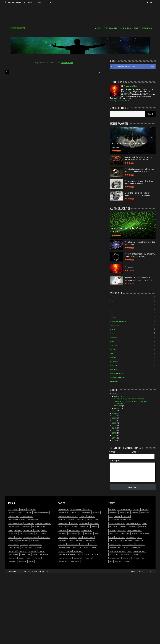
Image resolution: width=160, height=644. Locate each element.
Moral (69, 551)
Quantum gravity (133, 523)
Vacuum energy (115, 558)
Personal (88, 558)
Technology (135, 548)
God (96, 520)
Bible (11, 530)
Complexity (35, 541)
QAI (111, 516)
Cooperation (27, 548)
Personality (64, 561)
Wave (143, 558)
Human (75, 527)
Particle (95, 555)
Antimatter (13, 516)
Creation (12, 551)
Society (134, 534)
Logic (71, 541)
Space (112, 537)
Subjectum (139, 541)
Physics (112, 509)
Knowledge (73, 534)
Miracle (86, 548)
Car (21, 534)
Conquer (24, 544)
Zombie (126, 561)
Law (97, 534)
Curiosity (32, 551)
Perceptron (78, 558)
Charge (19, 537)
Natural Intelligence (67, 555)
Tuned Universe (140, 551)
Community (45, 537)
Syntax (125, 548)
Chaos (11, 537)
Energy (31, 561)
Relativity (113, 527)
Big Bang (18, 530)
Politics (145, 509)
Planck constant (124, 509)
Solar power (145, 534)
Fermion (62, 520)
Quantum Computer (117, 523)
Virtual (136, 558)
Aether (23, 509)
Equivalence (64, 513)
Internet (63, 534)
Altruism (28, 513)
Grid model (94, 523)
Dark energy (13, 555)
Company (12, 541)
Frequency (81, 520)
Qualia (117, 516)
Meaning (84, 544)
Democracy (44, 555)
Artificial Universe (16, 523)
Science (112, 530)
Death (35, 555)
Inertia (95, 527)
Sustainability (128, 544)
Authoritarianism (43, 523)
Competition (23, 541)
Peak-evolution (65, 558)
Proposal (135, 513)
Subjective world (126, 541)
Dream (22, 558)
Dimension (13, 558)
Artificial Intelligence (17, 520)
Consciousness (36, 544)
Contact (49, 2)
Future (90, 520)
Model (94, 548)
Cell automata (41, 534)
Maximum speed (73, 544)
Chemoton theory (31, 537)
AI (10, 509)
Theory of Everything (117, 551)
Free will (71, 520)
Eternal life (75, 513)
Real (144, 523)
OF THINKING (126, 28)
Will (111, 561)
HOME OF (98, 28)
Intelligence (86, 530)
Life (80, 537)
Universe (136, 555)
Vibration (127, 558)
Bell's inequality (39, 527)
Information (74, 530)
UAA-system (114, 555)
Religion (123, 527)
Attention (29, 523)
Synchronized (115, 548)
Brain (44, 530)
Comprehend (13, 544)
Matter (62, 544)
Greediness (84, 523)
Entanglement (76, 509)
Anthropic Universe (41, 513)
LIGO (81, 534)
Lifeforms (63, 541)
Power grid (113, 513)
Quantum (126, 516)
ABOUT (137, 28)
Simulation (114, 534)
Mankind (79, 541)
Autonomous (14, 527)
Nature (80, 555)
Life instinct (89, 537)
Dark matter (25, 555)
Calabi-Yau (13, 534)
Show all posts (67, 63)
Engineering (64, 509)
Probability (124, 513)
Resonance (133, 527)
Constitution (14, 548)
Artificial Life (33, 520)
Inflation (63, 530)
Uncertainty (126, 555)
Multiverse (78, 551)
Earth (29, 558)
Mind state (77, 548)
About (39, 2)
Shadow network (134, 530)
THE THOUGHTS (110, 28)
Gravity (74, 523)
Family (82, 516)
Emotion (22, 561)
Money (62, 551)
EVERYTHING (147, 28)
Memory (93, 544)
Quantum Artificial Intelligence (121, 520)
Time (130, 551)
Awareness (26, 527)
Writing (118, 561)
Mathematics (90, 541)
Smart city (125, 534)
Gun (61, 527)
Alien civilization (15, 513)
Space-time (120, 537)
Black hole (28, 530)
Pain (87, 555)
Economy (37, 558)
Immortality (85, 527)
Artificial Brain (26, 516)
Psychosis (145, 513)
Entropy (87, 509)
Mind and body (65, 548)
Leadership (63, 537)
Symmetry (140, 544)
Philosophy (75, 561)
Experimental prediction (68, 516)
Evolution (86, 513)
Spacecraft (131, 537)
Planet (136, 509)
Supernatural (115, 544)
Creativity (22, 551)
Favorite (91, 516)
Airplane (31, 509)
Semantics (121, 530)
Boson (37, 530)
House (67, 527)
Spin (140, 537)
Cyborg (41, 551)
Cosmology (39, 548)
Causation (29, 534)
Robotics (143, 527)
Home (30, 2)
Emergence (13, 561)
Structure (113, 541)
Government (64, 523)
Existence (96, 513)
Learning (73, 537)
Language (89, 534)
